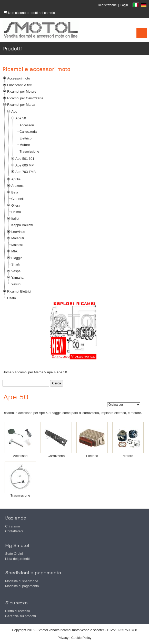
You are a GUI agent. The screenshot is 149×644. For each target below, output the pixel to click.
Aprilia (16, 179)
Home (7, 372)
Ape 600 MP (25, 165)
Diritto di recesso (18, 611)
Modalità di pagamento (22, 586)
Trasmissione (29, 151)
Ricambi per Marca (21, 105)
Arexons (17, 186)
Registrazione (107, 5)
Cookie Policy (81, 638)
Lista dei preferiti (17, 559)
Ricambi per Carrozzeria (25, 98)
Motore (25, 145)
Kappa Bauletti (22, 225)
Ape (14, 112)
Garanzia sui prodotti (21, 616)
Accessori (27, 125)
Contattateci (14, 531)
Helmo (16, 212)
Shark (16, 264)
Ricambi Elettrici (19, 291)
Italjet (15, 219)
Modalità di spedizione (22, 581)
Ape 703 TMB (26, 172)
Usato (12, 298)
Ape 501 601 (25, 159)
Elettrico (26, 138)
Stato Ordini (14, 554)
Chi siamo (13, 526)
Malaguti (18, 238)
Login (124, 5)
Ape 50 (21, 118)
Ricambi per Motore (22, 91)
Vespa (16, 271)
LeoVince (18, 232)
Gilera (16, 205)
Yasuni (16, 284)
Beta (15, 192)
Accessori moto (19, 78)
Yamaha (17, 277)
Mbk (14, 251)
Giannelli (18, 199)
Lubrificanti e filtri (20, 85)
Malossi (17, 245)
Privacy (63, 638)
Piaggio (17, 258)
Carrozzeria (28, 132)
